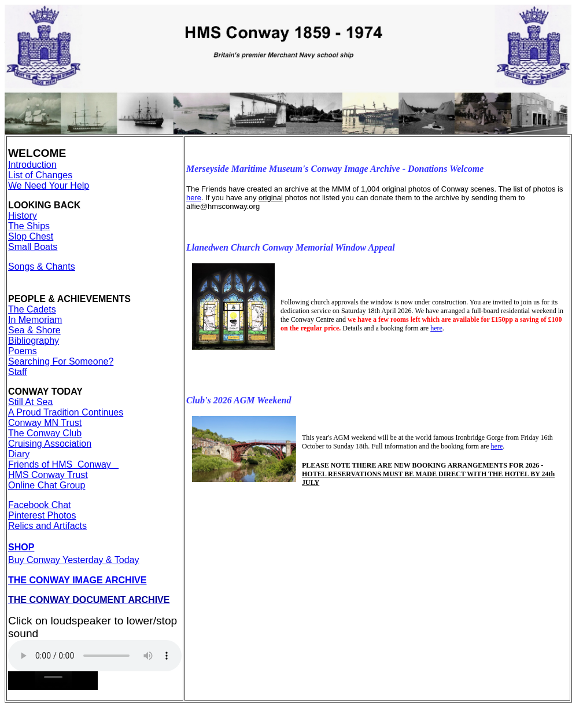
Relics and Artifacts (47, 526)
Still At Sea (30, 402)
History (23, 216)
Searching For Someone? (61, 361)
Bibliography (34, 341)
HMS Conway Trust (48, 475)
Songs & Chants (42, 266)
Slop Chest (31, 236)
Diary (19, 454)
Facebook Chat (40, 505)
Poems (23, 351)
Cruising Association (50, 444)
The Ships (29, 226)
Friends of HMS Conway (63, 464)
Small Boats (33, 247)
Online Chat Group (47, 485)
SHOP (21, 547)
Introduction (32, 165)
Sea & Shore (34, 330)
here (194, 198)
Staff (18, 372)
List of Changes (40, 175)
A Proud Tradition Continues (66, 412)
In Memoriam (35, 320)
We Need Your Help (49, 185)
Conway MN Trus (44, 423)
